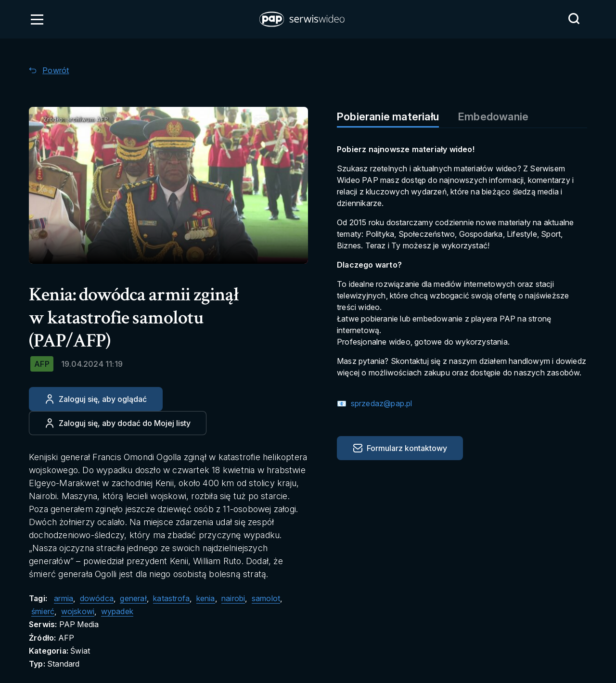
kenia (206, 598)
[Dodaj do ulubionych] (118, 423)
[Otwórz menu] (37, 19)
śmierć (43, 611)
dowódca (97, 598)
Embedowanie (493, 116)
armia (64, 598)
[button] (303, 19)
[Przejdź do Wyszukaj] (574, 19)
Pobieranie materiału (388, 116)
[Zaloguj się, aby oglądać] (96, 399)
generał (133, 598)
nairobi (233, 598)
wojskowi (78, 611)
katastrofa (171, 598)
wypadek (117, 611)
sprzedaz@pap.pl (380, 403)
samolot (266, 598)
